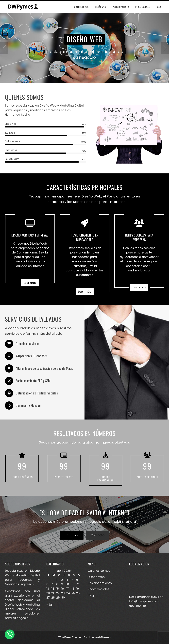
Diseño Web (101, 7)
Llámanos (72, 535)
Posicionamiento (121, 7)
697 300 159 (138, 606)
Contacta (98, 535)
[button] (10, 634)
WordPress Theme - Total (74, 637)
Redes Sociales (143, 7)
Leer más (30, 283)
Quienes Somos (81, 7)
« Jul (49, 605)
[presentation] (4, 48)
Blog (159, 7)
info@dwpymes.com (144, 601)
